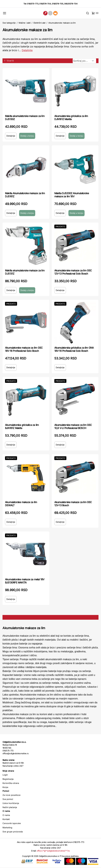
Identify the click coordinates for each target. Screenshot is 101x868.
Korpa (5, 787)
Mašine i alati (25, 23)
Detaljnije (11, 136)
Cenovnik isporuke (12, 823)
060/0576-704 (71, 4)
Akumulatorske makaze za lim (62, 23)
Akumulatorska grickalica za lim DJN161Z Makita (71, 118)
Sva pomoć (8, 799)
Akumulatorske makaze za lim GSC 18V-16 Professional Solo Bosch (24, 349)
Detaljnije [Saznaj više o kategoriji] (27, 50)
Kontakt (6, 819)
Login (5, 775)
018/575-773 (33, 4)
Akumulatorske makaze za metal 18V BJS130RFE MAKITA (25, 581)
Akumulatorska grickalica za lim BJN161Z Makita (22, 426)
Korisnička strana (11, 783)
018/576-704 (45, 4)
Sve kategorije (9, 23)
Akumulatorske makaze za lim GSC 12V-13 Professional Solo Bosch (73, 272)
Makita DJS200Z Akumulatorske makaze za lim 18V (72, 195)
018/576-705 (58, 4)
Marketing (7, 828)
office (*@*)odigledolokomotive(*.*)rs (53, 851)
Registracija (8, 779)
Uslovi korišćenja (11, 803)
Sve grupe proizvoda (13, 832)
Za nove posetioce (12, 795)
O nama (6, 815)
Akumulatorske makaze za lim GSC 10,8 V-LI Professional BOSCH (73, 426)
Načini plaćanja (10, 807)
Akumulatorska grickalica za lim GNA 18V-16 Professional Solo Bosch (74, 349)
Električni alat (39, 23)
